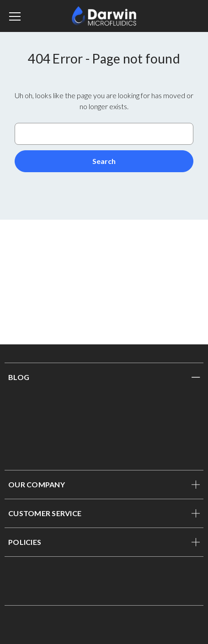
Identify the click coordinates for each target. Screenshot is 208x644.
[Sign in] (185, 16)
